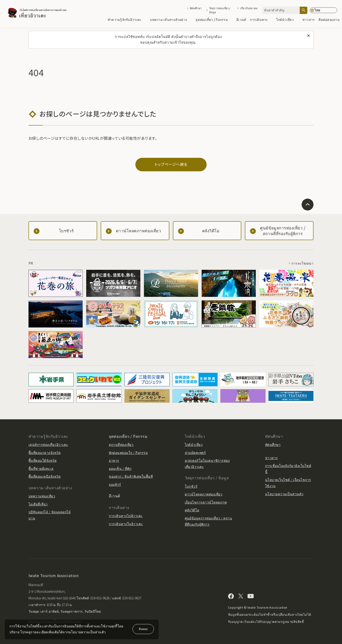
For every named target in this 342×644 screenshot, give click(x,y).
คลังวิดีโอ (192, 510)
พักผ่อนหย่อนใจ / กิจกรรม (128, 453)
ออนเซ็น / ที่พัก (120, 468)
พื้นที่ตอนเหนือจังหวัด (45, 476)
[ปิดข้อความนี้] (309, 36)
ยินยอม (143, 629)
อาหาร (114, 460)
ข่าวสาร (309, 19)
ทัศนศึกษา (196, 8)
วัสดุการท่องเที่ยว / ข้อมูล (220, 10)
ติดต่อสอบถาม (329, 19)
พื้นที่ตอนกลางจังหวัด (45, 453)
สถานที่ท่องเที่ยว (121, 444)
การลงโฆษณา (302, 263)
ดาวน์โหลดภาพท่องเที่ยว (204, 494)
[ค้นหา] (304, 10)
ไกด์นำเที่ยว (287, 19)
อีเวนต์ (241, 19)
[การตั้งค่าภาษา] (323, 10)
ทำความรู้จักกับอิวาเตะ (127, 19)
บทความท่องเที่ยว (42, 496)
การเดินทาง (261, 19)
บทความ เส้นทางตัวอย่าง (171, 19)
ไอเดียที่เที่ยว (38, 504)
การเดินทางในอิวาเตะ (126, 524)
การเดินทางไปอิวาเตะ (126, 516)
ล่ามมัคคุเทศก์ (195, 453)
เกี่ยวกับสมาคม (249, 8)
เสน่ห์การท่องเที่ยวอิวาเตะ (48, 444)
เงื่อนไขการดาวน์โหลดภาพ (206, 502)
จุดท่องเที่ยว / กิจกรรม (214, 19)
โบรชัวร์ (191, 486)
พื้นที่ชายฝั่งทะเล (41, 468)
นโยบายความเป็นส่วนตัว (284, 494)
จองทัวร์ (115, 484)
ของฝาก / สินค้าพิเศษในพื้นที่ (131, 476)
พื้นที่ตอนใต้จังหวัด (43, 460)
